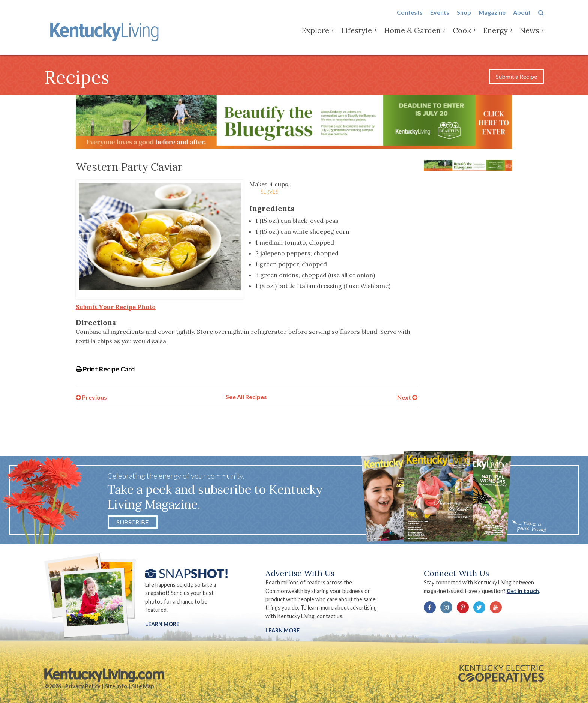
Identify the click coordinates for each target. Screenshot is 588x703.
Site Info (116, 686)
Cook (462, 37)
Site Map (143, 686)
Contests (410, 19)
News (529, 37)
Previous (91, 397)
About (522, 19)
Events (440, 19)
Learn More (162, 624)
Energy (495, 37)
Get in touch (523, 591)
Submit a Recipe (516, 76)
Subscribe (133, 522)
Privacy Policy (83, 686)
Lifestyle (357, 37)
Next (407, 397)
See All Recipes (246, 397)
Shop (464, 19)
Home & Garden (412, 37)
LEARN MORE (283, 630)
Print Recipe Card (105, 369)
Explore (316, 37)
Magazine (492, 19)
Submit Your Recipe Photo (116, 307)
